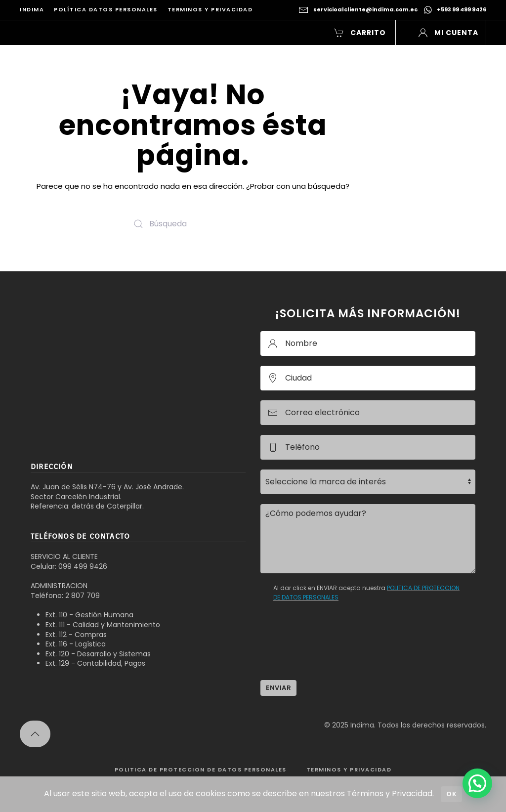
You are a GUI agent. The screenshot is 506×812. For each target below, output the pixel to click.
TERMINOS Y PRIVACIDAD (349, 769)
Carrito (360, 33)
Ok (451, 794)
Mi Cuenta (448, 33)
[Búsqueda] (193, 224)
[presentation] (336, 651)
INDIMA (32, 9)
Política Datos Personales (106, 9)
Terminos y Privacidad (210, 9)
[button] (35, 734)
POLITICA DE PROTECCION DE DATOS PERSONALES (201, 769)
